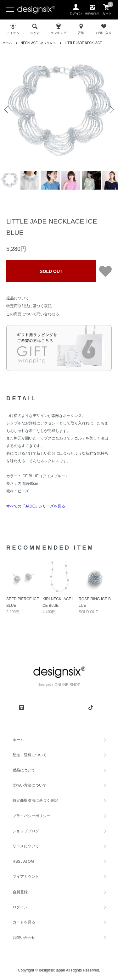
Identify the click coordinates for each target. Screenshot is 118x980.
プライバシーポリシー (31, 816)
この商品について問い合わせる (33, 314)
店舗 (81, 29)
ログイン (20, 907)
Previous (7, 109)
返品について (18, 298)
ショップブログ (26, 831)
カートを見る (24, 922)
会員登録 (20, 892)
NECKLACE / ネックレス (38, 43)
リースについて (26, 846)
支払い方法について (30, 785)
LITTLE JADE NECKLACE (83, 43)
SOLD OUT (51, 271)
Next (111, 109)
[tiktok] (91, 707)
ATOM (29, 861)
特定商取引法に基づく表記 (29, 306)
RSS (17, 861)
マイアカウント (26, 877)
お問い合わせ (24, 938)
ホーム (7, 43)
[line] (21, 707)
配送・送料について (30, 755)
